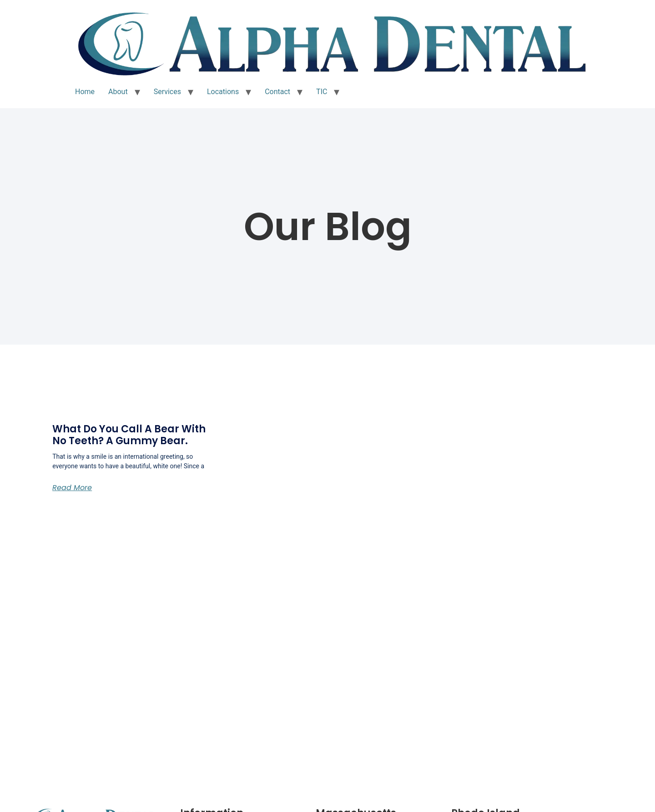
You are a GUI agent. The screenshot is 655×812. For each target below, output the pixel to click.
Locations (223, 92)
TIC (322, 92)
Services (167, 92)
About (118, 92)
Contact (277, 92)
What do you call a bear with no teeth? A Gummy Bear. (129, 435)
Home (85, 92)
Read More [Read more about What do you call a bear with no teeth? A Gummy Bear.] (72, 488)
